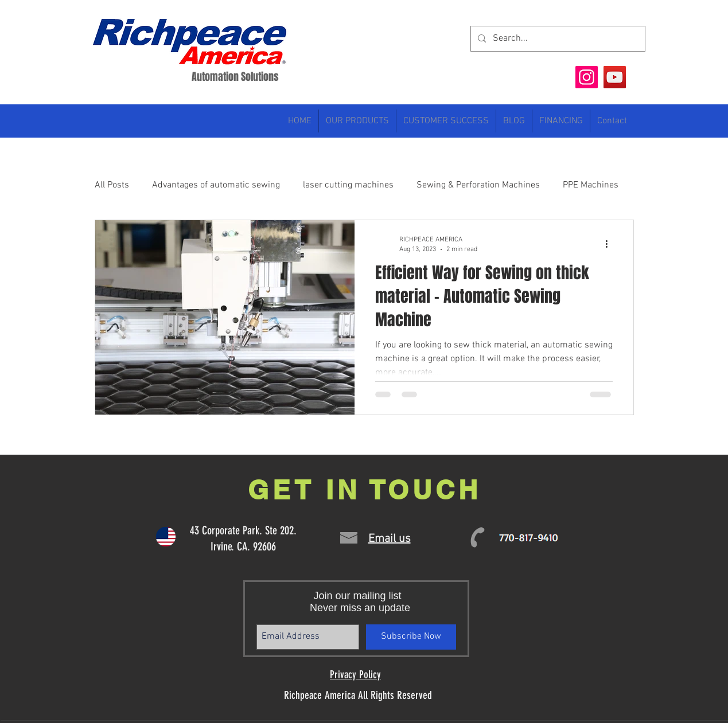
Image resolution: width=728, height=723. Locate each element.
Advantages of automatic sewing (216, 185)
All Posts (112, 185)
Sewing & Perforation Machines (478, 185)
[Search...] (557, 39)
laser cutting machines (348, 185)
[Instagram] (587, 77)
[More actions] (611, 244)
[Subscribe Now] (411, 637)
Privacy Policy (355, 675)
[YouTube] (615, 77)
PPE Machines (591, 185)
